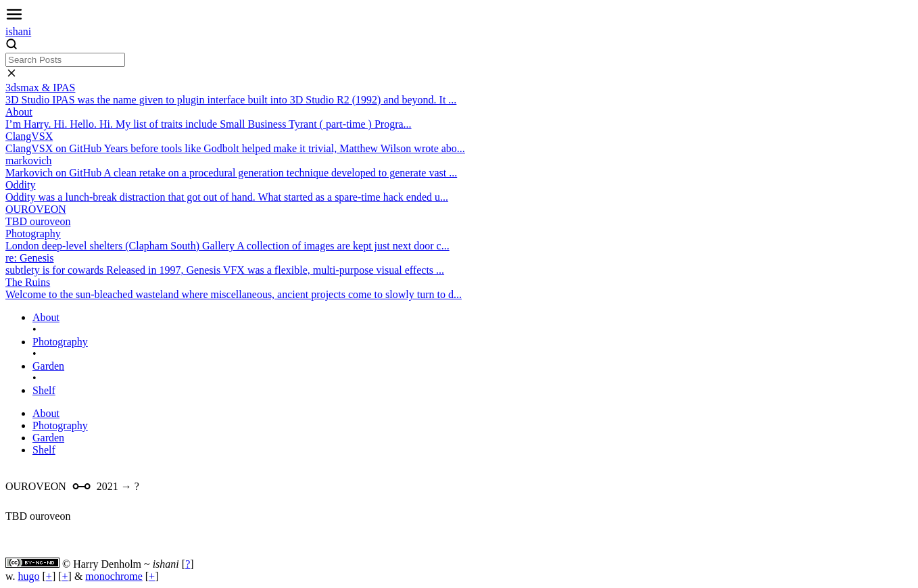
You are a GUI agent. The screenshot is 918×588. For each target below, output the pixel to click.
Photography (60, 342)
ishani (18, 31)
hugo (29, 576)
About (46, 317)
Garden (48, 366)
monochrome (114, 576)
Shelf (44, 390)
